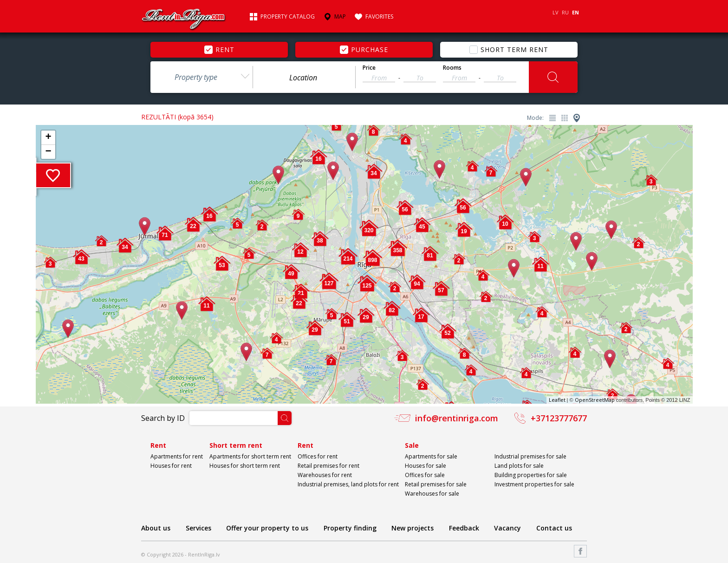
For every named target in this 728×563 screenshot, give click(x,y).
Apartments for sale (431, 456)
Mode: (535, 118)
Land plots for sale (519, 466)
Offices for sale (425, 475)
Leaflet (557, 400)
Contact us (554, 528)
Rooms (452, 68)
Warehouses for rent (325, 475)
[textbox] (304, 78)
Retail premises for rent (328, 466)
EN (575, 12)
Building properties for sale (531, 475)
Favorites (379, 17)
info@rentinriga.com (457, 418)
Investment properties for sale (534, 484)
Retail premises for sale (436, 484)
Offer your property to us (267, 528)
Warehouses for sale (432, 494)
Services (198, 528)
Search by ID (163, 418)
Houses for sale (426, 466)
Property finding (350, 528)
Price (369, 68)
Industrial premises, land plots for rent (348, 484)
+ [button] (48, 137)
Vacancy (507, 528)
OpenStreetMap (595, 400)
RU (565, 12)
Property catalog (288, 17)
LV (556, 12)
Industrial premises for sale (530, 456)
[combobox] (201, 77)
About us (156, 528)
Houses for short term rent (245, 466)
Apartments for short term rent (250, 456)
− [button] (48, 152)
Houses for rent (171, 466)
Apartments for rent (177, 456)
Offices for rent (318, 456)
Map (340, 17)
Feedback (464, 528)
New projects (413, 528)
